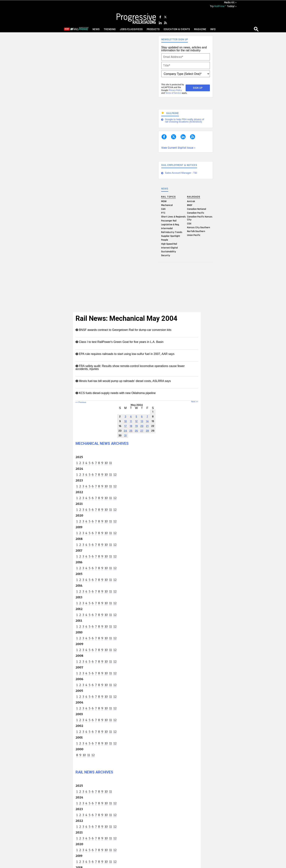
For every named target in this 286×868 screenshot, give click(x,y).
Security (166, 255)
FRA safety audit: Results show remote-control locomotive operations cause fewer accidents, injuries (130, 367)
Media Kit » (230, 2)
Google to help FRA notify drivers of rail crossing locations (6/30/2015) (185, 121)
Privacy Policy (175, 90)
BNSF (190, 205)
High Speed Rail (169, 244)
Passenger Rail (169, 221)
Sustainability (169, 252)
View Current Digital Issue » (178, 148)
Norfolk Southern (196, 231)
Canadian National (197, 209)
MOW (164, 201)
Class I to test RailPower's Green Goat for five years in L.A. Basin (120, 342)
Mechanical (167, 205)
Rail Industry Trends (172, 232)
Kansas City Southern (199, 227)
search (256, 29)
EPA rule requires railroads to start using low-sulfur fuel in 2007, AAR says (125, 354)
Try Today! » (223, 6)
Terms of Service (173, 93)
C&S (163, 209)
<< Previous (81, 402)
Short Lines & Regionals (173, 217)
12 (115, 475)
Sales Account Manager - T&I (181, 173)
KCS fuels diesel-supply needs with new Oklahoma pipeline (116, 393)
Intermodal (167, 228)
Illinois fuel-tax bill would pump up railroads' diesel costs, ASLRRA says (123, 381)
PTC (163, 213)
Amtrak (191, 201)
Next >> (195, 402)
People (165, 240)
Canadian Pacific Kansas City (200, 218)
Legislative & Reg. (170, 224)
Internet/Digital (169, 248)
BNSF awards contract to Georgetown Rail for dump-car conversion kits (123, 330)
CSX (189, 223)
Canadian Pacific (196, 213)
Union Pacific (194, 235)
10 (106, 463)
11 (111, 463)
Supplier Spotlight (171, 236)
